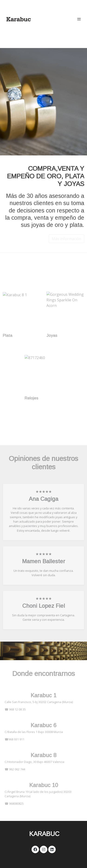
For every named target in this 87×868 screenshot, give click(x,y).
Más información (66, 239)
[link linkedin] (52, 849)
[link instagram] (44, 849)
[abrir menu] (79, 19)
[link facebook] (35, 849)
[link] (19, 19)
